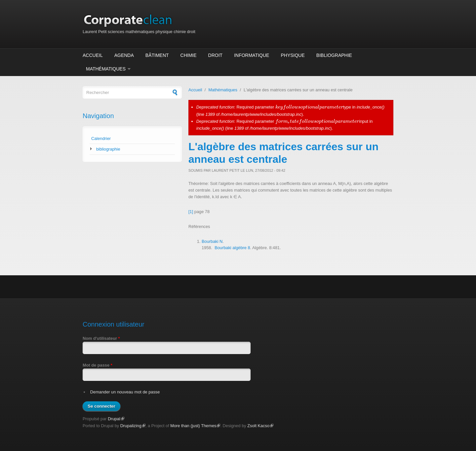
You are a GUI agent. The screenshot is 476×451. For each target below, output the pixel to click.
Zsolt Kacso (260, 426)
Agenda (124, 55)
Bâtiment (157, 55)
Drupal (116, 419)
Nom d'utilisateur (101, 338)
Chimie (189, 55)
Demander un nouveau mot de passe (125, 392)
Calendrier (101, 138)
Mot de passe (98, 365)
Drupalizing (133, 426)
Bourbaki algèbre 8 (232, 248)
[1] (191, 212)
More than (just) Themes (195, 426)
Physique (293, 55)
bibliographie (108, 149)
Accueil (93, 55)
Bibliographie (334, 55)
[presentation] (309, 107)
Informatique (252, 55)
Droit (216, 55)
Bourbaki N (212, 241)
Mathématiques (106, 69)
